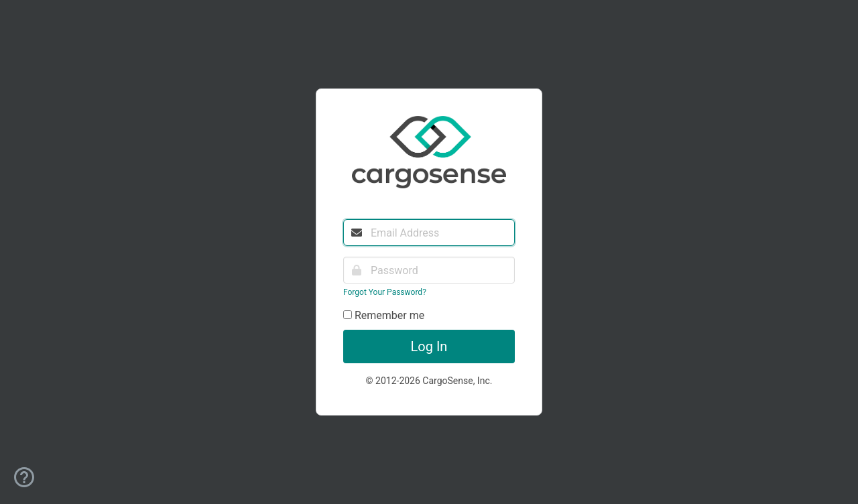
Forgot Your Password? (385, 292)
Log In (429, 346)
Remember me (384, 315)
